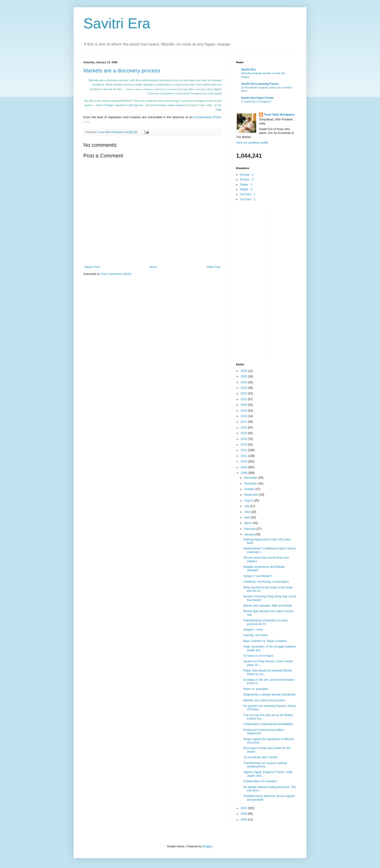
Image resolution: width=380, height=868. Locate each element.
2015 (244, 433)
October (250, 489)
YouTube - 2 (248, 199)
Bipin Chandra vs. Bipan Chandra (265, 641)
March (249, 523)
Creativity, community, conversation (266, 582)
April (247, 517)
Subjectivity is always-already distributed (269, 695)
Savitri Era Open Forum (257, 98)
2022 (244, 393)
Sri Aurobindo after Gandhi (260, 757)
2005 (244, 820)
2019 (244, 411)
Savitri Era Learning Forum (260, 84)
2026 (244, 371)
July (247, 506)
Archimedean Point (207, 117)
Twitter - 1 (246, 185)
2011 (244, 456)
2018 (244, 416)
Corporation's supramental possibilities (268, 724)
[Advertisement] (255, 282)
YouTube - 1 (248, 194)
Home (153, 267)
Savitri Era (117, 23)
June (248, 512)
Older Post (213, 267)
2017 (244, 422)
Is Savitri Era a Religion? (256, 102)
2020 (244, 405)
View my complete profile (252, 143)
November (251, 484)
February (250, 529)
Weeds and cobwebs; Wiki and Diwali (267, 606)
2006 (244, 814)
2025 (244, 376)
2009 (244, 467)
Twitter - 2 (246, 189)
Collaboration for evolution (260, 781)
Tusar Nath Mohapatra (279, 115)
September (252, 495)
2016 (244, 428)
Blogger (207, 846)
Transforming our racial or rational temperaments (265, 765)
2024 (244, 382)
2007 (244, 808)
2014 (244, 439)
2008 (244, 473)
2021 (244, 399)
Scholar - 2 (247, 180)
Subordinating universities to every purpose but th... (265, 622)
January (250, 534)
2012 (244, 450)
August (249, 500)
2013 (244, 445)
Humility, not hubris (256, 635)
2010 (244, 461)
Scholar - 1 (247, 175)
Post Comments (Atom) (116, 274)
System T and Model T (258, 576)
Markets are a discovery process (122, 71)
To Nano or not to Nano (258, 656)
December (251, 478)
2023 (244, 388)
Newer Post (92, 267)
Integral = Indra (253, 630)
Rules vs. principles (256, 689)
